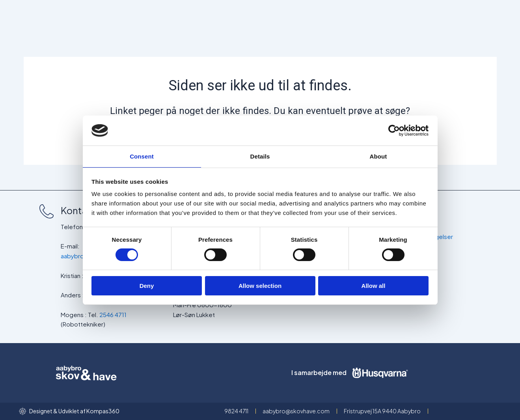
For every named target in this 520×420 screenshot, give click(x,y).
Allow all (374, 286)
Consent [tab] (142, 156)
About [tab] (378, 156)
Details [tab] (260, 156)
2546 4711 (113, 315)
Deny (147, 286)
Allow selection (260, 286)
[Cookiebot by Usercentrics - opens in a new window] (394, 130)
